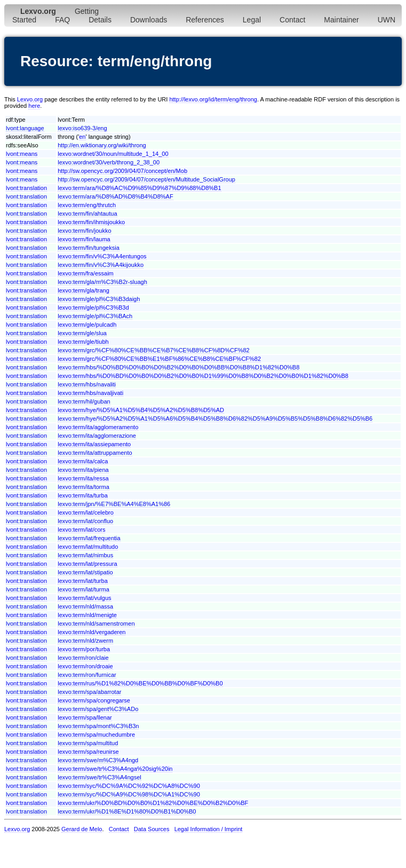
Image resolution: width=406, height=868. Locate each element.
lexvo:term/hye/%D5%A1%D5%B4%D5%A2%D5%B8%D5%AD (141, 410)
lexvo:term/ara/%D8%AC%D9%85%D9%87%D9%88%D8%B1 (139, 188)
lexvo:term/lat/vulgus (84, 598)
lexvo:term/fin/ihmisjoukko (91, 222)
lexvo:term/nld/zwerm (85, 641)
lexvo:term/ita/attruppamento (95, 453)
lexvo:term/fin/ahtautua (87, 214)
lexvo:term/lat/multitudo (88, 547)
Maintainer (341, 20)
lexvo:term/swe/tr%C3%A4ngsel (99, 777)
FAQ (62, 20)
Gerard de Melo (82, 829)
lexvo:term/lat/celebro (86, 512)
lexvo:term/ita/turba (83, 495)
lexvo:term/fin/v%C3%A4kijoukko (101, 265)
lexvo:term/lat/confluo (85, 521)
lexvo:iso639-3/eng (82, 128)
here (34, 106)
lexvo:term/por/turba (84, 649)
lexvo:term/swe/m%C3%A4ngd (98, 760)
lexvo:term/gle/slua (82, 333)
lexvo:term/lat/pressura (87, 564)
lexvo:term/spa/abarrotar (89, 692)
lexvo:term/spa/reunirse (88, 752)
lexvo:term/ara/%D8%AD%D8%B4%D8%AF (115, 196)
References (205, 20)
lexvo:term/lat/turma (83, 589)
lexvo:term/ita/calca (83, 461)
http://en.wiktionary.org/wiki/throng (102, 145)
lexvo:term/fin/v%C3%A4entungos (102, 256)
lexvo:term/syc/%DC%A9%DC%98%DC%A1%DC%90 (129, 794)
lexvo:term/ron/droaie (85, 666)
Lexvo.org (30, 99)
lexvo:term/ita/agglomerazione (97, 436)
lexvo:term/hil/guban (84, 401)
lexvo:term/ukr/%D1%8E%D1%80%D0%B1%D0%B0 (127, 811)
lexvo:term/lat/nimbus (85, 555)
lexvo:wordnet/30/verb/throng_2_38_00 (109, 162)
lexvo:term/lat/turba (83, 581)
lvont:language (25, 128)
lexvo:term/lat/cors (81, 530)
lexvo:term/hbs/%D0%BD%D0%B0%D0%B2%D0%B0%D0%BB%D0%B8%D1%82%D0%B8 (178, 367)
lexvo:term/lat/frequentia (89, 538)
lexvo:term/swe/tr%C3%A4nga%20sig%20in (115, 769)
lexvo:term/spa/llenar (85, 717)
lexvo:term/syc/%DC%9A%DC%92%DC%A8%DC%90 (129, 786)
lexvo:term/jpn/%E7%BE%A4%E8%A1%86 (114, 504)
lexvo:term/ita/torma (83, 487)
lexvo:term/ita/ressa (83, 478)
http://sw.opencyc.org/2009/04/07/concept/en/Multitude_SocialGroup (146, 179)
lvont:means (22, 154)
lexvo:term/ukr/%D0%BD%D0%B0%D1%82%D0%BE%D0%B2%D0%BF (153, 803)
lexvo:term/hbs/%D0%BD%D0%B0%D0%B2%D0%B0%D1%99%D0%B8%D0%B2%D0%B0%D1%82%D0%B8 (203, 376)
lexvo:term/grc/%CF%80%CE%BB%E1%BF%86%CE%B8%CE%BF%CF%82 (159, 359)
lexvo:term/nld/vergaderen (91, 632)
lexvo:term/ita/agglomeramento (98, 427)
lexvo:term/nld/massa (85, 606)
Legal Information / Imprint (209, 829)
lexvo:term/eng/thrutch (87, 205)
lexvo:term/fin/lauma (84, 239)
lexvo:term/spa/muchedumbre (96, 735)
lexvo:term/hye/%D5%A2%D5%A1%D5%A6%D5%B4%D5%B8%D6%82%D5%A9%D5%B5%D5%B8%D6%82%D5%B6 (215, 419)
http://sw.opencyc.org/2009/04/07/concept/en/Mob (122, 171)
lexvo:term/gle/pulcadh (87, 325)
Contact (292, 20)
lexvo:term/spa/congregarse (94, 700)
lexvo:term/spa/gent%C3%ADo (98, 709)
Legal (252, 20)
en (82, 137)
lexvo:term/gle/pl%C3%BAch (95, 316)
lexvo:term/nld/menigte (87, 615)
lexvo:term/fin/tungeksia (89, 248)
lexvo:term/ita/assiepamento (94, 444)
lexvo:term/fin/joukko (84, 231)
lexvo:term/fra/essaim (86, 273)
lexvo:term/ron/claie (83, 658)
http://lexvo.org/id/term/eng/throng (213, 99)
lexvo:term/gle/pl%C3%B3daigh (99, 299)
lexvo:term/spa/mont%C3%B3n (98, 726)
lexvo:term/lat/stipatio (85, 572)
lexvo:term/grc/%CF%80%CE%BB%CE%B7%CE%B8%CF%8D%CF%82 (153, 350)
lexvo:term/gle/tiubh (83, 342)
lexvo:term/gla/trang (83, 290)
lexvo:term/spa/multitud (88, 743)
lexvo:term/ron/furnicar (87, 675)
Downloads (149, 20)
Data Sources (152, 829)
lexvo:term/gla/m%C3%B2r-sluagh (102, 282)
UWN (387, 20)
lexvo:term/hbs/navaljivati (90, 393)
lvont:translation (26, 188)
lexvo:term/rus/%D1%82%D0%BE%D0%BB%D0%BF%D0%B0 (140, 683)
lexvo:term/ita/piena (83, 470)
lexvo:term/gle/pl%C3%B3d (93, 307)
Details (100, 20)
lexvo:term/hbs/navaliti (87, 384)
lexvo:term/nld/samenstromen (96, 624)
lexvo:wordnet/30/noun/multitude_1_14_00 (113, 154)
